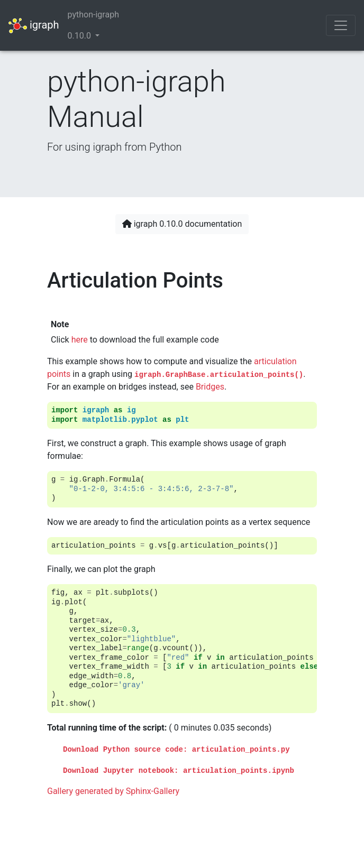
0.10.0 (80, 36)
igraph (34, 26)
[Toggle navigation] (341, 25)
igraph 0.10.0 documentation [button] (182, 224)
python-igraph (93, 15)
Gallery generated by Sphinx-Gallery (113, 791)
